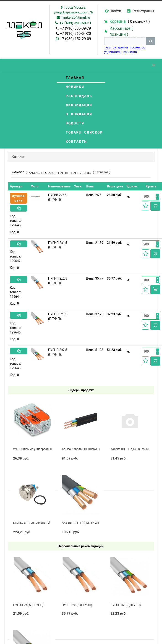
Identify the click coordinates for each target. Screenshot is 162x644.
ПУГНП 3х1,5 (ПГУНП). (58, 316)
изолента (130, 52)
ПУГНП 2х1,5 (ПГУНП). (58, 245)
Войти (116, 11)
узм (108, 47)
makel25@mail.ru (76, 17)
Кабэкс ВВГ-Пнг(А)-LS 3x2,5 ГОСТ (133, 449)
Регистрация (144, 11)
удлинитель (113, 52)
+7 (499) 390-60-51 (75, 23)
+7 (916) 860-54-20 (76, 34)
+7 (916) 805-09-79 (76, 28)
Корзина (118, 21)
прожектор (138, 47)
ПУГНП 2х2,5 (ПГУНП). (58, 281)
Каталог (18, 156)
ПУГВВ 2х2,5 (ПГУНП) (57, 197)
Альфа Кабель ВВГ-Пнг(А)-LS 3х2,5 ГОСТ (89, 449)
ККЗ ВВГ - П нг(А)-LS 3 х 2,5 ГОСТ (84, 523)
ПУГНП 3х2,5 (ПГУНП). (58, 352)
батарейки (120, 47)
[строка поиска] (125, 41)
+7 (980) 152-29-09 (76, 39)
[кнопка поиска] (151, 41)
